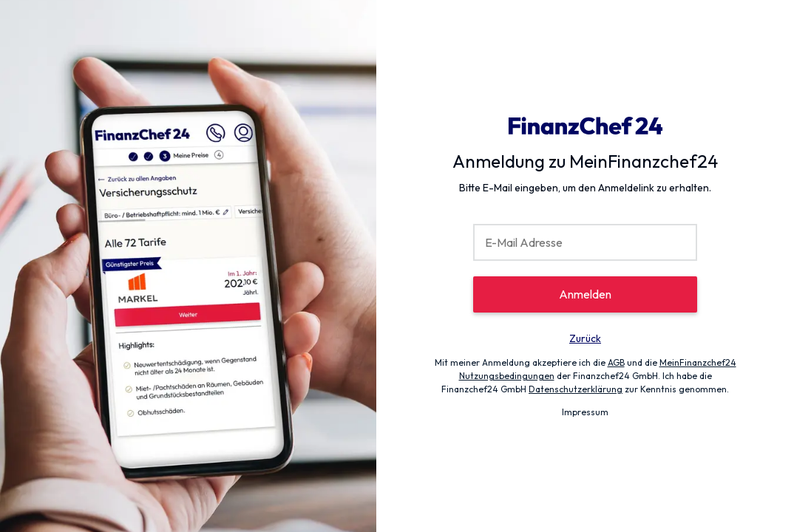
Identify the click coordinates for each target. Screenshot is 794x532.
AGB (616, 362)
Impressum (585, 412)
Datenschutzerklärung (576, 389)
